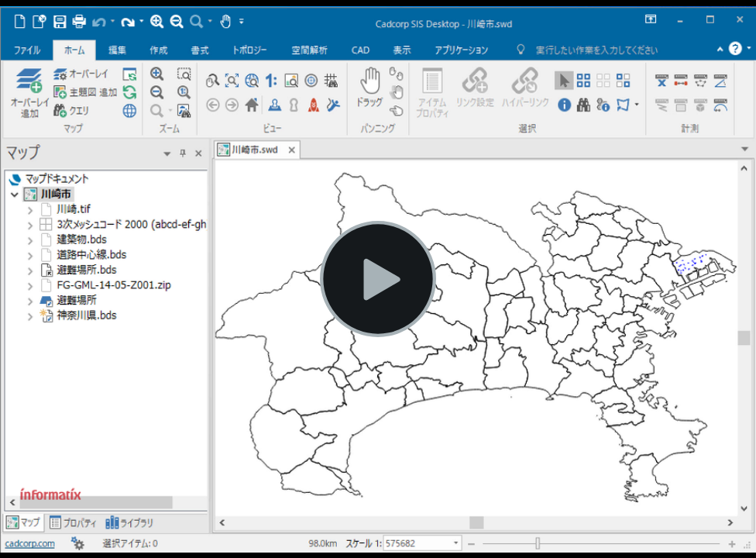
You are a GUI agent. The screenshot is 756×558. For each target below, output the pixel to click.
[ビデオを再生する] (378, 279)
